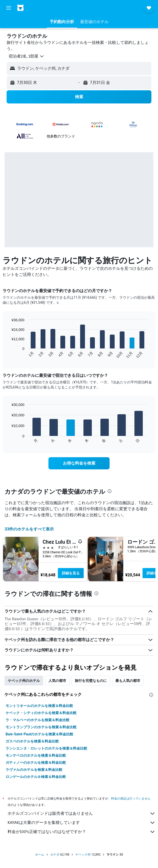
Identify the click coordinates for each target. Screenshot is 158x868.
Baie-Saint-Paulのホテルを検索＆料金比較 (39, 734)
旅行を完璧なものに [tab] (91, 681)
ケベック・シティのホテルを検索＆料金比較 (41, 713)
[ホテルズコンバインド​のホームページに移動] (33, 8)
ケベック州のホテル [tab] (24, 681)
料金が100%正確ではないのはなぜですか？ (82, 832)
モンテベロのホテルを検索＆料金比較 (36, 755)
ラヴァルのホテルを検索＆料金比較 (34, 770)
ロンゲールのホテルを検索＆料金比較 (36, 777)
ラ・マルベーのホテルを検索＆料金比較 (38, 720)
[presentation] (110, 491)
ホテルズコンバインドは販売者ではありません (82, 813)
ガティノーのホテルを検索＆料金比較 (36, 763)
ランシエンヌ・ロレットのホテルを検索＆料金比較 (46, 748)
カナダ (55, 855)
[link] (79, 463)
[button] (9, 8)
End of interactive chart (9, 355)
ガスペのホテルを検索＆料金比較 (32, 741)
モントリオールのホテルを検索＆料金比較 (39, 706)
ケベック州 (83, 855)
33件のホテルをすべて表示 (29, 529)
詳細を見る (71, 573)
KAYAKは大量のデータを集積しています (82, 823)
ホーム (40, 855)
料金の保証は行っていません (131, 798)
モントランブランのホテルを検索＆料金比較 (41, 727)
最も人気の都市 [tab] (128, 681)
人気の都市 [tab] (57, 681)
